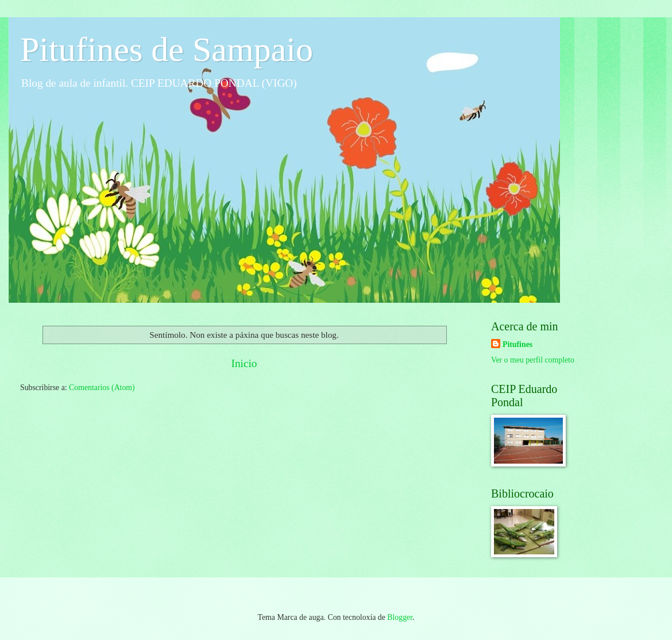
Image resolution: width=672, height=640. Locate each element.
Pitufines (517, 344)
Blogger (400, 617)
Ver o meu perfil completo (533, 360)
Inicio (244, 363)
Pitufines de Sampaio (167, 49)
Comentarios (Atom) (102, 388)
